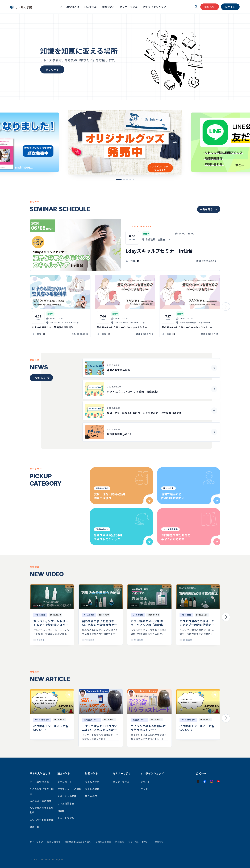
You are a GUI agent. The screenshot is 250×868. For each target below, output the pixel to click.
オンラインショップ (155, 7)
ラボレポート (65, 782)
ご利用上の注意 (103, 842)
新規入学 (210, 7)
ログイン (230, 7)
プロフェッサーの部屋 (69, 789)
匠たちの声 (91, 796)
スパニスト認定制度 (40, 801)
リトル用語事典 (66, 803)
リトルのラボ (92, 782)
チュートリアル (66, 818)
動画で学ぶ (108, 7)
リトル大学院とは (69, 7)
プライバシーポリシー (139, 842)
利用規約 (120, 842)
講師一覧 (34, 827)
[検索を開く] (196, 7)
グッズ (144, 789)
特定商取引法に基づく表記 (78, 842)
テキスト (145, 782)
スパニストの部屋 (67, 796)
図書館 (61, 811)
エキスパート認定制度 (42, 820)
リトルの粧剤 (92, 789)
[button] (119, 179)
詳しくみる (52, 69)
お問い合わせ (54, 842)
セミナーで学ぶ (129, 7)
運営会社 (159, 842)
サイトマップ (36, 842)
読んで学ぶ (91, 7)
